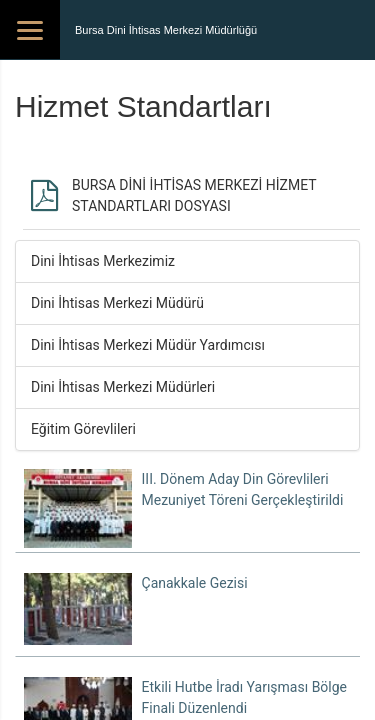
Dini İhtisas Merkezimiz (103, 261)
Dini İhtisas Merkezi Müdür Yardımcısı (148, 345)
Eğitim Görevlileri (83, 429)
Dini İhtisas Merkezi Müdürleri (123, 387)
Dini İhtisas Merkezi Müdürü (117, 303)
